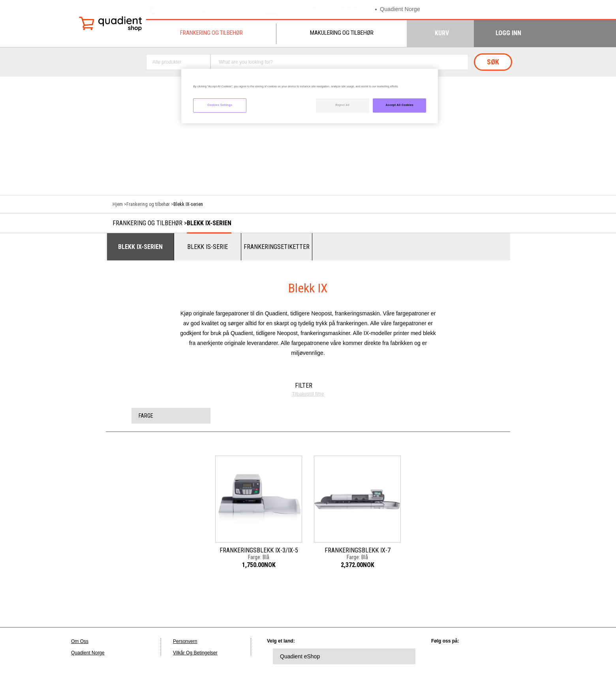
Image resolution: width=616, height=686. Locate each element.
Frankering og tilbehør (211, 33)
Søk (493, 62)
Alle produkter (167, 62)
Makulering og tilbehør (342, 33)
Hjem (118, 204)
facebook (488, 656)
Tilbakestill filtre (308, 394)
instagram (532, 656)
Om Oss (80, 641)
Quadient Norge (401, 9)
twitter (467, 656)
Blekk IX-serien (209, 223)
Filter (304, 385)
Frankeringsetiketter (277, 247)
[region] (310, 96)
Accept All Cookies (400, 105)
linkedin (445, 656)
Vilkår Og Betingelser (195, 653)
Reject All (342, 105)
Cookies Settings (220, 105)
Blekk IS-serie (208, 247)
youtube (510, 656)
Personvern (185, 641)
